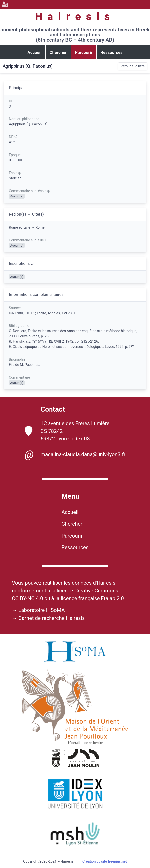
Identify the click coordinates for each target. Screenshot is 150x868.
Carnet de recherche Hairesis (52, 618)
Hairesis (75, 17)
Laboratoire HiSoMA (42, 610)
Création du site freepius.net (105, 861)
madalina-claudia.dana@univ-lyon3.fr (75, 454)
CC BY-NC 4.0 (27, 598)
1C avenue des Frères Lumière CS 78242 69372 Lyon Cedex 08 (67, 431)
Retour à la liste (133, 66)
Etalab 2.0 (112, 598)
